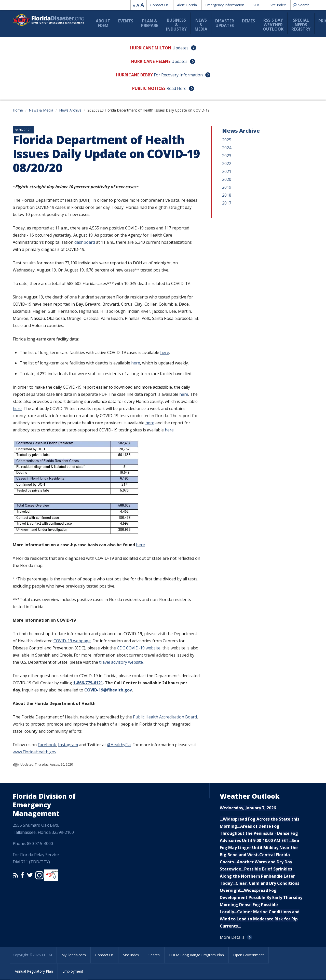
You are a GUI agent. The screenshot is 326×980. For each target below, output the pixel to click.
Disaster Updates (225, 23)
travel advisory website (121, 662)
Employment (73, 971)
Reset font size (138, 5)
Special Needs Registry (301, 25)
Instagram (68, 745)
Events (126, 21)
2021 (227, 171)
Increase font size (142, 5)
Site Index (278, 5)
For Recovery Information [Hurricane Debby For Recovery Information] (178, 75)
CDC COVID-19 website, (139, 648)
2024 (227, 148)
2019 (227, 187)
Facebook (47, 745)
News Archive (70, 110)
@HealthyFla (119, 745)
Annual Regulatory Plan (34, 971)
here (165, 352)
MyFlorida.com (74, 955)
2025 (227, 140)
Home (18, 110)
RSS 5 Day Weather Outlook (273, 25)
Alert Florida (187, 5)
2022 (227, 164)
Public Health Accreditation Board (165, 717)
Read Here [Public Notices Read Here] (176, 88)
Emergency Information (225, 5)
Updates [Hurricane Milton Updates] (180, 48)
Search (154, 955)
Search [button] (304, 5)
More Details (232, 937)
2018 (227, 195)
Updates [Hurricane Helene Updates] (179, 61)
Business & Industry (176, 25)
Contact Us (159, 5)
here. (170, 430)
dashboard (85, 242)
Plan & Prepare (150, 23)
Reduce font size (134, 5)
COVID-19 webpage (72, 641)
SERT (257, 5)
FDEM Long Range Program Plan (196, 955)
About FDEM (103, 23)
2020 (227, 179)
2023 (227, 156)
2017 (227, 203)
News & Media (201, 25)
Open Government (249, 955)
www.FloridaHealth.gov (35, 752)
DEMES (248, 21)
